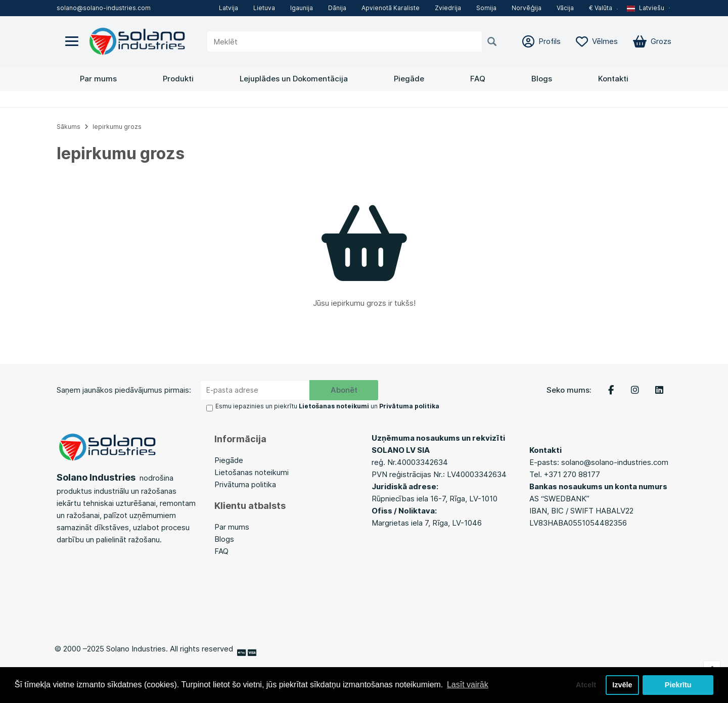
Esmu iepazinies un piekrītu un (327, 406)
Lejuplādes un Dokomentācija (294, 79)
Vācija (565, 8)
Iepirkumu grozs (117, 127)
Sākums (69, 127)
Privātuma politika (245, 484)
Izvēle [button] (622, 685)
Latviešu (646, 8)
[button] (649, 8)
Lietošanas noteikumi (252, 472)
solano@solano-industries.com (104, 8)
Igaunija (302, 8)
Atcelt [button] (586, 685)
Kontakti (613, 79)
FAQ (478, 79)
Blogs (542, 79)
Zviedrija (448, 8)
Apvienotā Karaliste (391, 8)
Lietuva (264, 8)
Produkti (178, 79)
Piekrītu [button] (678, 685)
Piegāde (409, 79)
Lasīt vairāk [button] (468, 685)
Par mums (98, 79)
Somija (486, 8)
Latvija (229, 8)
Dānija (337, 8)
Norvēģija (527, 8)
